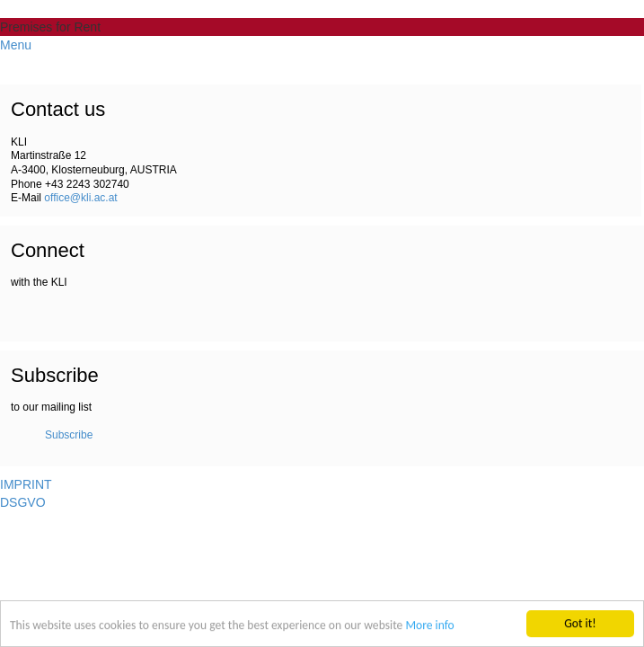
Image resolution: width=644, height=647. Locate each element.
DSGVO (23, 502)
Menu (16, 45)
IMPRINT (26, 484)
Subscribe (69, 435)
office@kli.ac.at (80, 198)
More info (429, 626)
